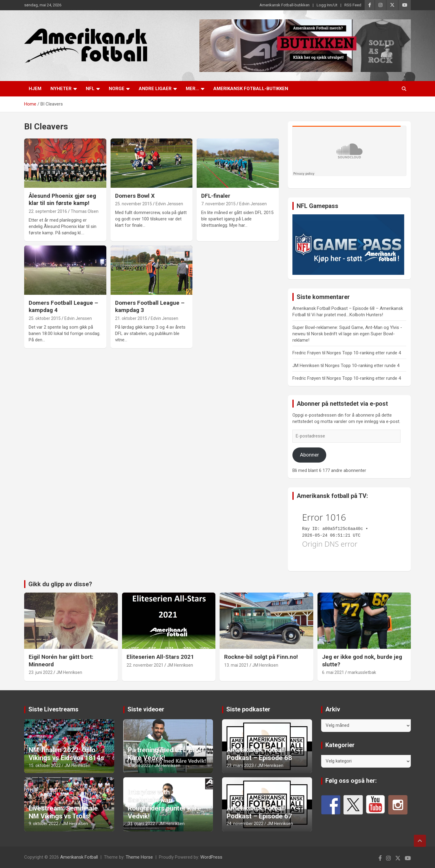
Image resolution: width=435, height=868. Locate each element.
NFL (90, 89)
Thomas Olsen (85, 211)
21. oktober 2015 (131, 318)
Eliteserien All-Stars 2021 (160, 657)
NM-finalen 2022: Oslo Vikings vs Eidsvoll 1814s (66, 754)
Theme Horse (139, 857)
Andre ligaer (155, 89)
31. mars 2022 (141, 824)
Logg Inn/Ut (327, 5)
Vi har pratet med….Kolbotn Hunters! (347, 315)
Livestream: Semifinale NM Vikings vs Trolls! (63, 812)
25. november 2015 (134, 204)
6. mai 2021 (333, 672)
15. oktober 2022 (45, 766)
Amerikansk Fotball (79, 857)
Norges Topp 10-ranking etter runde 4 (364, 353)
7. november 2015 (218, 204)
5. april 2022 (139, 766)
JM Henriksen (69, 672)
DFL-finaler (216, 196)
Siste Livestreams (53, 709)
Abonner (309, 455)
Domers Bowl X (135, 196)
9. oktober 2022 (43, 824)
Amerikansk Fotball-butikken (285, 5)
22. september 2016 (48, 211)
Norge (117, 89)
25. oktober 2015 (45, 318)
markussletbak (362, 672)
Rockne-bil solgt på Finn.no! (261, 657)
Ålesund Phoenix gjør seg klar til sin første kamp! (62, 200)
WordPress (211, 857)
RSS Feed (353, 5)
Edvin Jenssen (169, 204)
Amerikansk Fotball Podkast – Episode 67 (259, 812)
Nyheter (61, 89)
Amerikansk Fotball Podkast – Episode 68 (259, 754)
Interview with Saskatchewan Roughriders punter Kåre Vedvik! (164, 804)
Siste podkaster (248, 709)
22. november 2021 (145, 665)
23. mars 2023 (240, 766)
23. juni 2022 (41, 672)
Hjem (35, 89)
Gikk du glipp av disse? (60, 584)
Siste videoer (146, 709)
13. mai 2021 (236, 665)
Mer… (192, 89)
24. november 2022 (245, 824)
